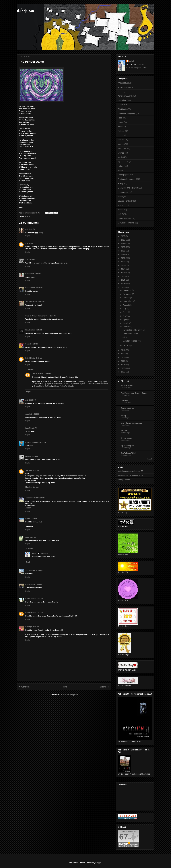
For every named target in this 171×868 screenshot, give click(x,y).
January (127, 345)
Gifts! (125, 337)
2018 (123, 265)
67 (124, 837)
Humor (121, 122)
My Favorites (123, 162)
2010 (123, 354)
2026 (123, 236)
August (126, 305)
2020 (123, 258)
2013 (123, 284)
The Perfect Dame (130, 334)
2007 (123, 365)
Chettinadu (122, 109)
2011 (123, 350)
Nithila (120, 170)
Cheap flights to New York (98, 384)
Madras (121, 140)
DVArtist (124, 401)
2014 (123, 280)
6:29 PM (34, 519)
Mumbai (121, 153)
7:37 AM (40, 599)
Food (120, 118)
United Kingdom (125, 218)
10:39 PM (44, 553)
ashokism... (26, 11)
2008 (123, 361)
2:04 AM (39, 330)
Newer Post (24, 687)
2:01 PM (36, 414)
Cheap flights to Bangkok (75, 384)
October (127, 298)
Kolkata (121, 131)
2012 (123, 287)
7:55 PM (37, 274)
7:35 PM (36, 627)
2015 (123, 276)
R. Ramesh (30, 274)
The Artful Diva (31, 302)
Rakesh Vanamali (32, 442)
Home (65, 687)
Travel (120, 210)
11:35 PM (41, 302)
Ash (27, 229)
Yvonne (124, 431)
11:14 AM (47, 374)
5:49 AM (33, 537)
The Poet (29, 470)
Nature (121, 166)
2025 (123, 240)
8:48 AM (39, 358)
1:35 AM (32, 229)
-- (26, 243)
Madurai (121, 144)
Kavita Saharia (31, 599)
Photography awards (126, 179)
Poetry (27, 216)
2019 (123, 262)
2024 (123, 243)
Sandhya (29, 627)
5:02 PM (35, 456)
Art (27, 260)
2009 (123, 357)
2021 (123, 254)
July (125, 309)
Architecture (123, 87)
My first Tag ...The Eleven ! (134, 330)
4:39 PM (34, 428)
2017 (123, 269)
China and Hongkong (127, 113)
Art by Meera (126, 438)
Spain (120, 197)
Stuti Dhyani (30, 570)
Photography (123, 175)
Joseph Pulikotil (32, 498)
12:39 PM (32, 400)
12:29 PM (43, 442)
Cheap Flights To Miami (43, 386)
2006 (123, 368)
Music (120, 157)
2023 (123, 247)
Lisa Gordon (30, 330)
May (125, 316)
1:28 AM (39, 585)
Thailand (121, 205)
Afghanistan (123, 83)
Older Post (104, 687)
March (126, 323)
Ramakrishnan (31, 613)
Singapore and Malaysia (128, 188)
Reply (28, 236)
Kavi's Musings (127, 408)
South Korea (123, 192)
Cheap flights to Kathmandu (52, 384)
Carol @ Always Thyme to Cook (37, 316)
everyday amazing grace (131, 423)
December (127, 290)
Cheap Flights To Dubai (86, 382)
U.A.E (120, 214)
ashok (34, 553)
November (127, 294)
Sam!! (28, 519)
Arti (27, 400)
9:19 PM (41, 498)
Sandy (123, 416)
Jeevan (28, 456)
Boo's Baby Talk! (128, 453)
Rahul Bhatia (30, 358)
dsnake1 (29, 414)
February (127, 327)
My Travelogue (127, 446)
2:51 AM (32, 260)
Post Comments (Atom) (69, 695)
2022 (123, 251)
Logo (120, 135)
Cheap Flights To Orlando (64, 386)
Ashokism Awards (125, 96)
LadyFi (28, 428)
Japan (120, 127)
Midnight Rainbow (32, 487)
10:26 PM (39, 570)
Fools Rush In (127, 386)
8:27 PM (36, 470)
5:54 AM (35, 344)
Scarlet (28, 344)
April (125, 320)
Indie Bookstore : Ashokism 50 (130, 471)
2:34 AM (30, 243)
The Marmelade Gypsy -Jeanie (134, 393)
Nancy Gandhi (124, 480)
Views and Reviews (126, 223)
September (128, 301)
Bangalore (122, 100)
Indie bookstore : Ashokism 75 (130, 475)
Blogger (98, 863)
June (125, 312)
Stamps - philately (125, 201)
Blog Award (123, 105)
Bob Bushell (30, 288)
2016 (123, 273)
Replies (31, 369)
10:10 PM (39, 288)
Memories (122, 148)
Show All (149, 459)
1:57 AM (53, 316)
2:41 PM (40, 613)
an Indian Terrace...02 (132, 341)
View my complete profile (137, 68)
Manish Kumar (37, 374)
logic (27, 537)
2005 (123, 372)
